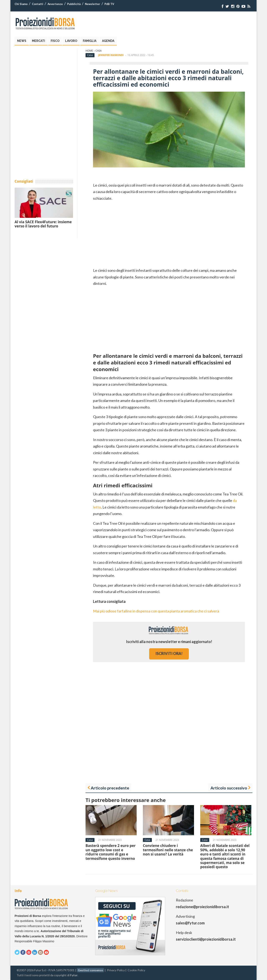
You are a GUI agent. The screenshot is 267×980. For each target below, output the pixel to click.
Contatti (38, 4)
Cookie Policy (136, 970)
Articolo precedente (110, 788)
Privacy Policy (116, 970)
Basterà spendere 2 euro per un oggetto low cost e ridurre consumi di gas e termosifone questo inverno (111, 852)
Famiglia (90, 41)
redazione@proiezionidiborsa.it (202, 907)
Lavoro (71, 41)
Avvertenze (55, 4)
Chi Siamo (21, 4)
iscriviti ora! (169, 653)
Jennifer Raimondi (111, 55)
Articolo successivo (229, 788)
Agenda (108, 41)
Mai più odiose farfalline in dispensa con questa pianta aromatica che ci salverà (156, 611)
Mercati (38, 41)
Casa (99, 51)
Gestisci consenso (90, 970)
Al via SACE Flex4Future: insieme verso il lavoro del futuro (43, 224)
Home (89, 51)
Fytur (74, 975)
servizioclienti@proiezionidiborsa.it (206, 939)
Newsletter (93, 4)
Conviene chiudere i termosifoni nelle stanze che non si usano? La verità (168, 850)
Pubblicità (74, 4)
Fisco (55, 41)
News (22, 41)
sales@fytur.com (190, 923)
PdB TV (109, 4)
